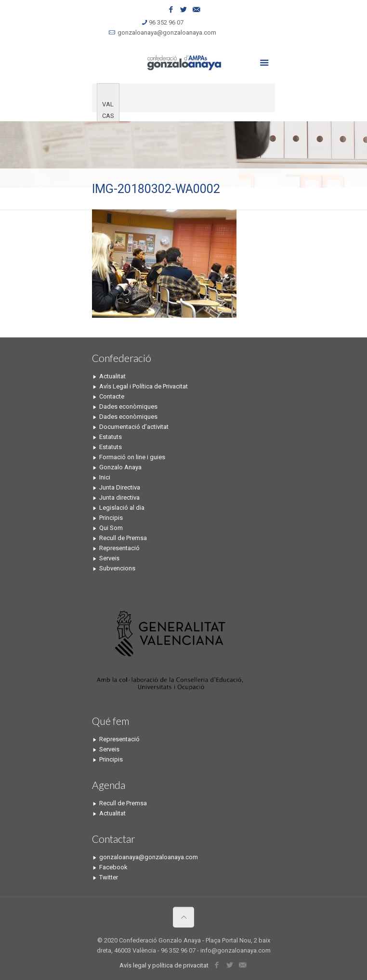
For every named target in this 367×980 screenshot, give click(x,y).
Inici (105, 477)
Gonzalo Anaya (120, 467)
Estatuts (111, 437)
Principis (111, 518)
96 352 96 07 (166, 22)
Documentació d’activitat (134, 427)
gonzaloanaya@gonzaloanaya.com (167, 32)
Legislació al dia (122, 508)
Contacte (112, 396)
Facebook (113, 867)
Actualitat (112, 376)
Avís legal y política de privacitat (164, 965)
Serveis (109, 558)
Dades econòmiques (128, 406)
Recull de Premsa (123, 538)
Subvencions (117, 568)
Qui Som (111, 528)
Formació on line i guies (132, 457)
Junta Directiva (120, 487)
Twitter (109, 877)
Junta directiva (119, 497)
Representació (119, 548)
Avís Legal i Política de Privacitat (144, 386)
